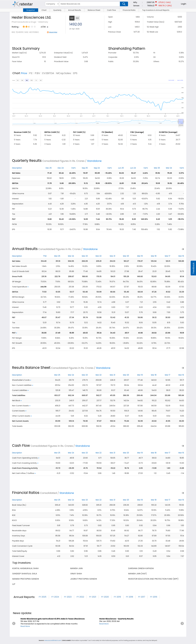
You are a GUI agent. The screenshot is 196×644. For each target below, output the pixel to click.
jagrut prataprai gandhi (84, 579)
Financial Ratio (129, 10)
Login (183, 4)
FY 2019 (117, 597)
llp (14, 584)
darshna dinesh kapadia (141, 568)
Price (24, 73)
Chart (44, 10)
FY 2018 (129, 597)
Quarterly (57, 10)
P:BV (37, 73)
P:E (31, 73)
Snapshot (31, 10)
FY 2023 (68, 597)
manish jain (76, 568)
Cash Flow (111, 10)
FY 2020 (105, 597)
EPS (75, 73)
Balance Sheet (94, 10)
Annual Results (74, 10)
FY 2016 (154, 597)
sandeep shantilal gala (25, 574)
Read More (25, 626)
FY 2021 (93, 597)
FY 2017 (142, 597)
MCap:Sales (64, 73)
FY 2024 (55, 597)
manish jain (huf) (137, 574)
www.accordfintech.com (53, 640)
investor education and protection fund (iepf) (153, 579)
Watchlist (53, 32)
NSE (72, 18)
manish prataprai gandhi (25, 579)
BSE (77, 18)
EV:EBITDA (48, 73)
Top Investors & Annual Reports (156, 10)
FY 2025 (42, 597)
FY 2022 (80, 597)
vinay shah (76, 574)
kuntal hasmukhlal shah (25, 568)
